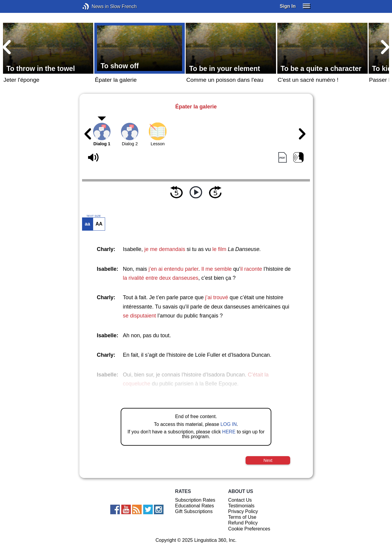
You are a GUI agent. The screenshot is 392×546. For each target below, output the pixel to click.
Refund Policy (243, 523)
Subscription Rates (195, 500)
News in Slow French (95, 6)
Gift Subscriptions (194, 511)
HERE (229, 432)
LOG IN (228, 424)
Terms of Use (242, 517)
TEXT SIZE (93, 216)
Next (268, 460)
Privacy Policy (243, 511)
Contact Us (240, 500)
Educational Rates (195, 506)
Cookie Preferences (249, 529)
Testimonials (241, 506)
